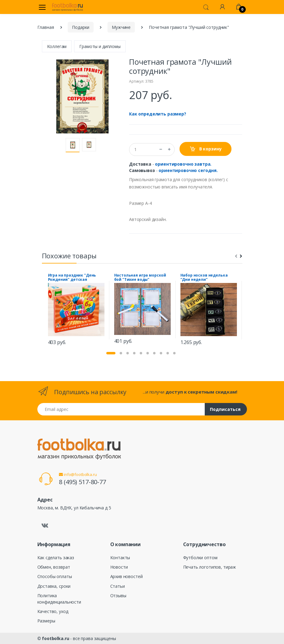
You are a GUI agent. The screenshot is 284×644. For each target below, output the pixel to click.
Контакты (120, 558)
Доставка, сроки (54, 586)
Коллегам (57, 46)
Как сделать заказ (56, 558)
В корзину (205, 149)
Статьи (118, 586)
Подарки (81, 27)
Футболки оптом (200, 558)
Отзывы (118, 596)
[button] (206, 7)
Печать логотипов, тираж (210, 567)
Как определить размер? (158, 114)
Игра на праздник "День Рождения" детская (72, 277)
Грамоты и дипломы (100, 46)
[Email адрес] (121, 409)
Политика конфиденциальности (59, 599)
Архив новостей (127, 576)
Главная (46, 27)
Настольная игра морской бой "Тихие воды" (140, 277)
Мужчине (121, 27)
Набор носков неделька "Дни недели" (204, 277)
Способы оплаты (55, 576)
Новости (119, 567)
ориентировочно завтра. (183, 164)
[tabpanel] (76, 310)
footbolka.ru (55, 638)
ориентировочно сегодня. (188, 170)
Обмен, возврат (54, 567)
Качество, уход (53, 611)
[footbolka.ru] (67, 7)
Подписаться (225, 409)
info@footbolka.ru (78, 474)
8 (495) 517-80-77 (82, 482)
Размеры (46, 621)
